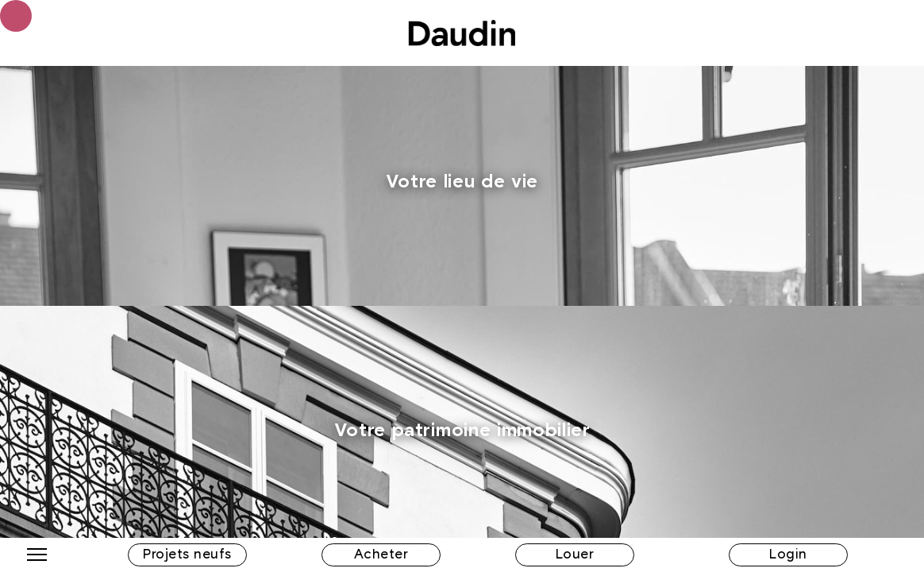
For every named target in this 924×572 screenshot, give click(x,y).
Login (788, 555)
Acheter (381, 555)
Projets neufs (187, 555)
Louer (575, 555)
